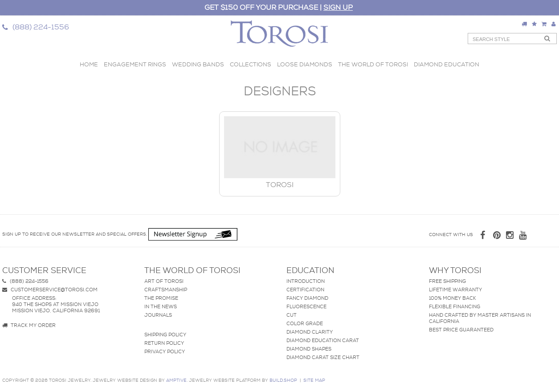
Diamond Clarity (310, 332)
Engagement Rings (135, 64)
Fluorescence (306, 306)
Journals (158, 315)
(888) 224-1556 (25, 281)
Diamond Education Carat (323, 340)
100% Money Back (453, 298)
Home (89, 64)
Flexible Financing (455, 306)
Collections (251, 64)
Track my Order (29, 325)
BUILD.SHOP (283, 380)
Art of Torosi (164, 281)
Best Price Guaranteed (461, 330)
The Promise (161, 298)
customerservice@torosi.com (50, 290)
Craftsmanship (166, 290)
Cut (292, 315)
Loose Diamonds (305, 64)
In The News (161, 306)
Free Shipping (447, 281)
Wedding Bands (198, 64)
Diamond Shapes (309, 349)
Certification (305, 290)
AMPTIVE (176, 380)
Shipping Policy (165, 335)
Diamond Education (447, 64)
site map (314, 380)
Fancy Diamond (307, 298)
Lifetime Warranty (455, 290)
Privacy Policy (165, 351)
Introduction (306, 281)
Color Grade (305, 323)
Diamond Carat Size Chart (323, 357)
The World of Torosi (373, 64)
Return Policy (164, 343)
